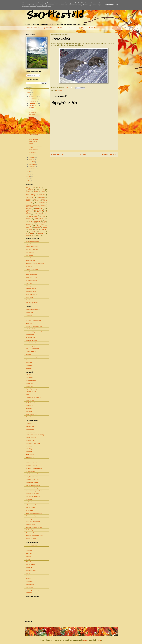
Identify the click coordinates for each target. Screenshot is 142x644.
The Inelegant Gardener (32, 533)
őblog (46, 220)
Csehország (36, 193)
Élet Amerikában (30, 584)
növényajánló (39, 218)
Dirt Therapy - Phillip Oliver (33, 443)
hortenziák (28, 201)
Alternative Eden (30, 426)
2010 (29, 172)
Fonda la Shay (29, 386)
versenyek (40, 233)
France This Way (30, 258)
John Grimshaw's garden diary (34, 491)
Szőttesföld (54, 15)
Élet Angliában (29, 587)
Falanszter (28, 548)
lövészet (39, 209)
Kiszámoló (28, 556)
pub (45, 222)
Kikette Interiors (30, 400)
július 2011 (32, 155)
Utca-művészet (30, 581)
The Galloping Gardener (32, 530)
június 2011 (32, 157)
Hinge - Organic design (32, 389)
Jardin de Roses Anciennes (33, 485)
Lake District (43, 205)
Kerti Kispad (29, 499)
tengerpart (37, 227)
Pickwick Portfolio (30, 565)
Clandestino (29, 315)
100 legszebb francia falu (32, 241)
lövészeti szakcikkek (31, 210)
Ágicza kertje (48, 28)
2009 (29, 174)
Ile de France (29, 272)
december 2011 (33, 97)
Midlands (39, 212)
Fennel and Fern (30, 454)
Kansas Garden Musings (32, 494)
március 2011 (33, 164)
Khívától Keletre (30, 335)
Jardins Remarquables (32, 275)
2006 (29, 181)
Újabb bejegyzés (57, 154)
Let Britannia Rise (30, 337)
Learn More (110, 5)
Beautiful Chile (29, 312)
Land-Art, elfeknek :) (31, 508)
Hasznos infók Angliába (32, 269)
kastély (45, 201)
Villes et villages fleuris (32, 303)
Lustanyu (28, 559)
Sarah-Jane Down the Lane (33, 522)
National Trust (44, 215)
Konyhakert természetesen (33, 502)
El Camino (43, 193)
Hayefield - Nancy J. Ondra (33, 480)
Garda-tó (31, 110)
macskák (59, 90)
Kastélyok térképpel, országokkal (34, 332)
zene (39, 235)
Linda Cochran (29, 510)
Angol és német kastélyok (32, 247)
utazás (45, 229)
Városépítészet (30, 365)
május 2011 (32, 160)
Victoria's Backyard (31, 538)
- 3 (75, 28)
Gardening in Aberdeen (32, 466)
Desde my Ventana (31, 381)
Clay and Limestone (31, 438)
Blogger (99, 640)
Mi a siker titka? (33, 141)
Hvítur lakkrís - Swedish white (33, 397)
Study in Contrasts (30, 524)
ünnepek (42, 232)
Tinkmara (28, 579)
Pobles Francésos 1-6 (31, 294)
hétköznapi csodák (31, 199)
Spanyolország (29, 224)
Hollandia (43, 199)
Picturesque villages (31, 292)
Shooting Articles (42, 223)
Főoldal (83, 154)
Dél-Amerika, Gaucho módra (33, 321)
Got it (118, 5)
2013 (29, 90)
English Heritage (30, 194)
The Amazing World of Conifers (34, 527)
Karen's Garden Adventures (33, 496)
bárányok (28, 192)
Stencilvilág (29, 411)
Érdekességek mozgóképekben (34, 590)
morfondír (28, 215)
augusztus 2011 (33, 106)
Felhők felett (29, 323)
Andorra (46, 188)
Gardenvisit (29, 266)
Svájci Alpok (32, 115)
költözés (44, 204)
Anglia (30, 190)
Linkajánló (31, 128)
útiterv (33, 232)
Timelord (28, 576)
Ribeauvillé (32, 122)
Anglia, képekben (30, 244)
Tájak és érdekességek (32, 357)
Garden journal (30, 460)
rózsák (33, 223)
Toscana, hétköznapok (32, 351)
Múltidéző (28, 562)
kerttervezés (42, 202)
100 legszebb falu (31, 188)
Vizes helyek (29, 363)
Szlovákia (43, 224)
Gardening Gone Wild (31, 463)
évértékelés (42, 194)
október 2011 (32, 101)
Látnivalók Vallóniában (32, 340)
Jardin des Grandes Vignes (33, 488)
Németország (33, 216)
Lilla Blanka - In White (31, 403)
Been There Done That (32, 250)
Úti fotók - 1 (60, 28)
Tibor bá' (28, 573)
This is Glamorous (30, 417)
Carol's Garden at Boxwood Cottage (35, 435)
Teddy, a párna (32, 152)
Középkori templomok (31, 278)
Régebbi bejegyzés (109, 154)
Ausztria (42, 190)
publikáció (28, 223)
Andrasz (31, 144)
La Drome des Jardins (31, 505)
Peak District (38, 222)
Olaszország (39, 220)
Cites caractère (30, 252)
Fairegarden (29, 452)
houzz (27, 394)
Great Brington (32, 130)
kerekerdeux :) (29, 553)
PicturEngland (29, 286)
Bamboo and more (31, 432)
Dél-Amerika (29, 318)
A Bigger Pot (29, 424)
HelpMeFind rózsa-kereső (32, 482)
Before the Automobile (31, 545)
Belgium (36, 192)
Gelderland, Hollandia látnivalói (34, 326)
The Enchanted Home (31, 414)
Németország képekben (32, 346)
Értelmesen (29, 593)
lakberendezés (36, 205)
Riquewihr (31, 119)
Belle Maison (29, 375)
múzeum (36, 215)
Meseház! (92, 28)
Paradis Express (30, 519)
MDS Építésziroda (33, 28)
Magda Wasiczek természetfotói (34, 513)
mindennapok (39, 213)
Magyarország (29, 212)
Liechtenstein (32, 112)
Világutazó (28, 360)
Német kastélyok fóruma (32, 343)
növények (29, 220)
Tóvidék (31, 229)
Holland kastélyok (30, 329)
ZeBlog (82, 28)
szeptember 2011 (34, 103)
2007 (29, 179)
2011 (29, 94)
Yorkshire (34, 235)
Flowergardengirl (30, 457)
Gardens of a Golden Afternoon (34, 468)
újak (37, 229)
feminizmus (28, 196)
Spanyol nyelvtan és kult (32, 570)
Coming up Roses (30, 440)
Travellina (28, 354)
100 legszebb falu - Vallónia (33, 309)
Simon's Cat (29, 567)
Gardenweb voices (31, 471)
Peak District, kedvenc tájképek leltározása (35, 125)
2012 (29, 92)
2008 (29, 176)
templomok (29, 227)
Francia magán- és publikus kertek (35, 264)
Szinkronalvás (32, 137)
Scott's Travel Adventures (32, 349)
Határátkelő (29, 551)
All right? (31, 132)
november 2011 (33, 99)
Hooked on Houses (31, 392)
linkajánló (29, 209)
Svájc (37, 224)
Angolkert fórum (30, 429)
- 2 (69, 28)
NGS (44, 217)
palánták (30, 222)
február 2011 (32, 167)
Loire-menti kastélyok (31, 280)
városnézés (29, 233)
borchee (86, 640)
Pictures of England (31, 289)
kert (31, 202)
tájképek (40, 226)
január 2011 (32, 169)
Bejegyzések (31, 76)
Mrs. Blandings (30, 408)
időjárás (37, 201)
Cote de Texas (29, 378)
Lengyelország (29, 207)
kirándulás (28, 204)
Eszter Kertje (29, 449)
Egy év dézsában (33, 139)
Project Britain (29, 297)
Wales (27, 235)
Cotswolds (28, 193)
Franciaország (39, 196)
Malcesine (31, 108)
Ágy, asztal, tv (29, 406)
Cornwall (43, 192)
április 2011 (32, 162)
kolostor (37, 204)
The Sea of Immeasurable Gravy (34, 536)
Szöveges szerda (33, 135)
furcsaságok (29, 198)
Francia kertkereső (31, 261)
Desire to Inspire (30, 383)
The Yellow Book (30, 300)
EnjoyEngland (29, 255)
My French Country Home (32, 516)
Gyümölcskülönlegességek (33, 474)
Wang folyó (29, 368)
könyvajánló (28, 205)
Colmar (31, 117)
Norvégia (28, 218)
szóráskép (28, 226)
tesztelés (45, 227)
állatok (40, 188)
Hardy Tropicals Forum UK (33, 477)
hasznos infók (41, 198)
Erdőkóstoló (29, 446)
